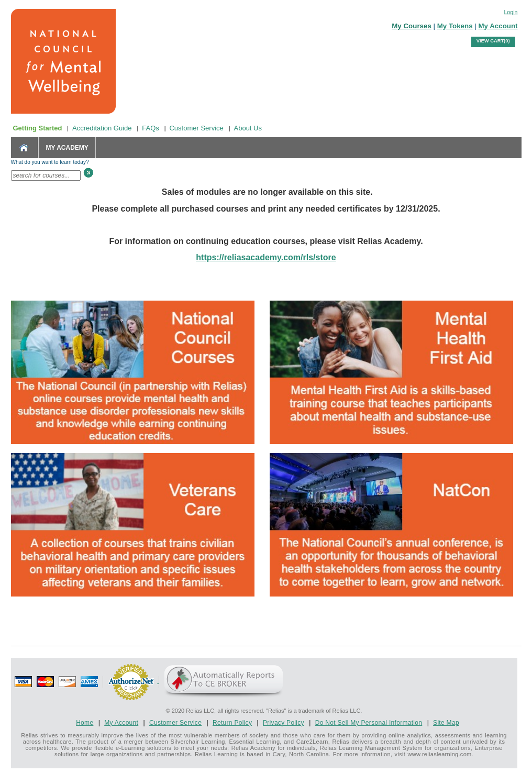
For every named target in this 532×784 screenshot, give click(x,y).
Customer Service (196, 128)
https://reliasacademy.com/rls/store (266, 257)
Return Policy (232, 723)
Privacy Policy (284, 723)
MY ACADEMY (67, 148)
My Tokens (455, 26)
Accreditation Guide (102, 128)
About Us (248, 128)
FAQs (151, 128)
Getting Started (38, 128)
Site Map (446, 723)
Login (511, 12)
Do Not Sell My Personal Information (369, 723)
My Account (498, 26)
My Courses (412, 26)
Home (85, 723)
